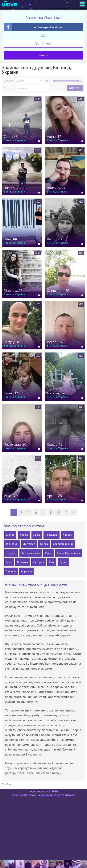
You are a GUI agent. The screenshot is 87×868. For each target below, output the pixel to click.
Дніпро (10, 535)
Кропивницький (63, 544)
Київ (52, 562)
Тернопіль (12, 544)
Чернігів (11, 553)
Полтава (23, 562)
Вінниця (11, 571)
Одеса (44, 544)
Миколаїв (52, 535)
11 (51, 513)
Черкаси (26, 571)
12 (58, 513)
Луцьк (63, 562)
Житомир (29, 544)
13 (66, 513)
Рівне (48, 553)
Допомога (69, 795)
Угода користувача (24, 795)
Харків (24, 535)
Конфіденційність (48, 795)
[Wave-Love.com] (10, 4)
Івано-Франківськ (68, 553)
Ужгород (38, 562)
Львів (37, 535)
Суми (9, 562)
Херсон (67, 535)
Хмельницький (31, 553)
